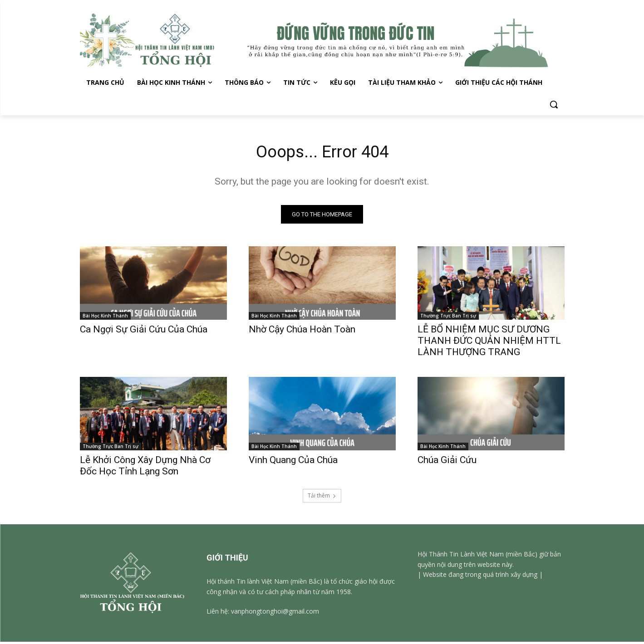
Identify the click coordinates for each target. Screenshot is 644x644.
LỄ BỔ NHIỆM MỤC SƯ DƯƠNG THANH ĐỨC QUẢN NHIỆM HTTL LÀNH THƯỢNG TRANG (489, 343)
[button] (554, 104)
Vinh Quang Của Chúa (293, 462)
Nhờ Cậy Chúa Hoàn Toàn (302, 332)
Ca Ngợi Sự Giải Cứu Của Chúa (144, 332)
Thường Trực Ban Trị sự (448, 318)
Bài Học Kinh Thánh (105, 318)
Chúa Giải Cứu (447, 462)
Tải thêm (322, 498)
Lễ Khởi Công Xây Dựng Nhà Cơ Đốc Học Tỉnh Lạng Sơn (145, 468)
